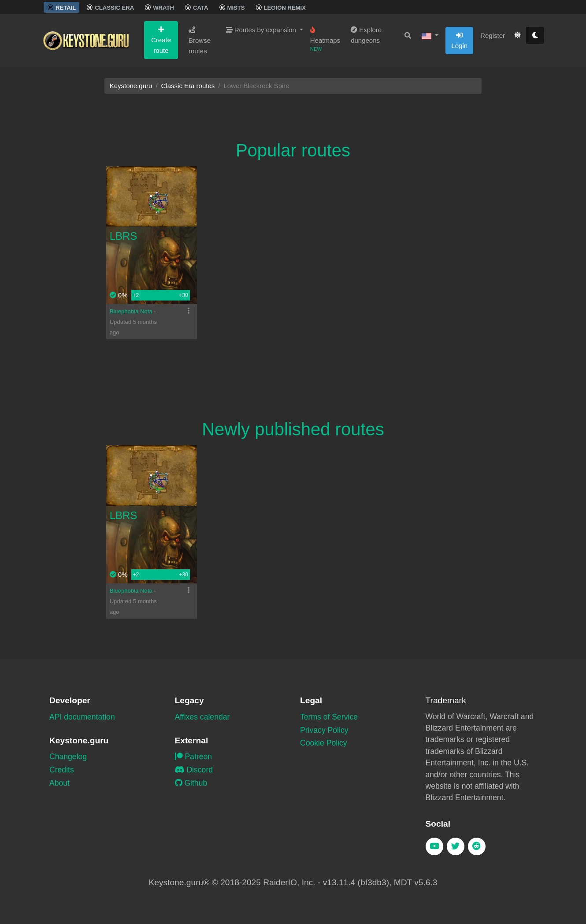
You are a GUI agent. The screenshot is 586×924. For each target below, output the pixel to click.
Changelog (68, 757)
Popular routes (293, 150)
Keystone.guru (131, 86)
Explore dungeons (366, 35)
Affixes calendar (202, 717)
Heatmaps (325, 39)
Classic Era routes (188, 86)
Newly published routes (293, 429)
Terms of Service (329, 717)
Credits (62, 770)
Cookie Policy (324, 743)
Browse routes (200, 41)
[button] (430, 36)
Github (191, 783)
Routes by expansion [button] (262, 30)
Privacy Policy (324, 730)
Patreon (194, 757)
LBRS (124, 236)
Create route (161, 40)
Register (493, 35)
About (59, 783)
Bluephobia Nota (132, 311)
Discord (194, 770)
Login (459, 41)
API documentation (82, 717)
